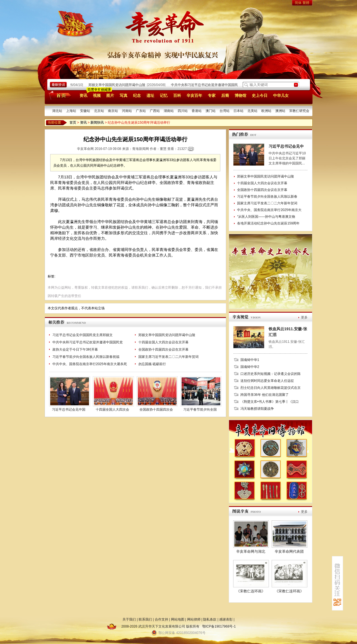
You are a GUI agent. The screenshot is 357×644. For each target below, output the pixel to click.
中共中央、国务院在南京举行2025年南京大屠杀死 (90, 364)
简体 (298, 3)
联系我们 (145, 619)
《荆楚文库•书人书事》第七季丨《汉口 (269, 402)
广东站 (141, 111)
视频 (97, 95)
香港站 (197, 111)
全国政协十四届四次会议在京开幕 (163, 349)
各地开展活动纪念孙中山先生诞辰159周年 (268, 223)
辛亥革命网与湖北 (251, 551)
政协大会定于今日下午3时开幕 (75, 349)
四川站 (183, 111)
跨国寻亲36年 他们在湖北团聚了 (265, 395)
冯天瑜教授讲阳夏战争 (257, 409)
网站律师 (194, 619)
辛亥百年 (194, 95)
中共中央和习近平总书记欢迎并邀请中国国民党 (88, 342)
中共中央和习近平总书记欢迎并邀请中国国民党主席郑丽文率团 (219, 85)
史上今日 (260, 95)
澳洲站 (280, 111)
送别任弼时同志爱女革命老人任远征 (267, 381)
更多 (304, 317)
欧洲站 (266, 111)
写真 (124, 95)
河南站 (127, 111)
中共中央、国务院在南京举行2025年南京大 (269, 210)
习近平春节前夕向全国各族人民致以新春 (267, 197)
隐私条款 (210, 619)
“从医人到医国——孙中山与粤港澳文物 (266, 217)
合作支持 (161, 619)
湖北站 (57, 111)
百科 (177, 95)
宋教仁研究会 (299, 111)
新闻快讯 (97, 123)
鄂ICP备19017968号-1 (219, 626)
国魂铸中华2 (250, 367)
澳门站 (211, 111)
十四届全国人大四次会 (112, 410)
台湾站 (225, 111)
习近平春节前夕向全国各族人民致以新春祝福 (86, 357)
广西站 (155, 111)
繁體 (306, 3)
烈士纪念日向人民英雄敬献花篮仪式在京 (271, 388)
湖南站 (169, 111)
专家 (212, 95)
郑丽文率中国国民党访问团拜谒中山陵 (118, 85)
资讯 (83, 95)
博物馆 (240, 95)
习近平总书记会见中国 (69, 410)
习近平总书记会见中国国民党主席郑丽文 (83, 335)
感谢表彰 (226, 619)
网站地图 (178, 619)
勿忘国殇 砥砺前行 (152, 364)
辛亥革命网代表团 (289, 551)
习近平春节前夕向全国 (200, 410)
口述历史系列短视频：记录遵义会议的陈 (271, 374)
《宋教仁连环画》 (251, 591)
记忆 (164, 95)
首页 (59, 95)
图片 (110, 95)
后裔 (225, 95)
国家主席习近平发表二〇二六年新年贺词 (168, 357)
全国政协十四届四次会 (156, 410)
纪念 (137, 95)
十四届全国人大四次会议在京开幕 (163, 342)
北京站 (99, 111)
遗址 (150, 95)
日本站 (238, 111)
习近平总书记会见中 (286, 146)
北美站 (252, 111)
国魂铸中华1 (250, 360)
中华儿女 (281, 95)
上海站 (71, 111)
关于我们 (129, 619)
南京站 (113, 111)
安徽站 (85, 111)
